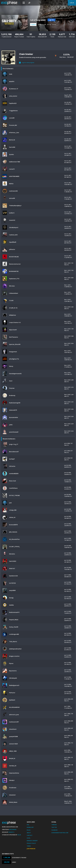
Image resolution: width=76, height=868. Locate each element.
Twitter (54, 827)
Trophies (33, 25)
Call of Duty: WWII (38, 20)
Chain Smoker (26, 54)
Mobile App (30, 827)
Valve (19, 835)
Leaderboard (42, 25)
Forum (54, 25)
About (29, 833)
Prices (49, 25)
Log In (72, 3)
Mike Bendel (13, 829)
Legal (29, 838)
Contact (30, 835)
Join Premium (31, 849)
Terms (29, 846)
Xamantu (11, 832)
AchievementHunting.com (60, 833)
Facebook (54, 830)
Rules (29, 830)
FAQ (28, 825)
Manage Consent (32, 841)
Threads (54, 825)
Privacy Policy (31, 843)
